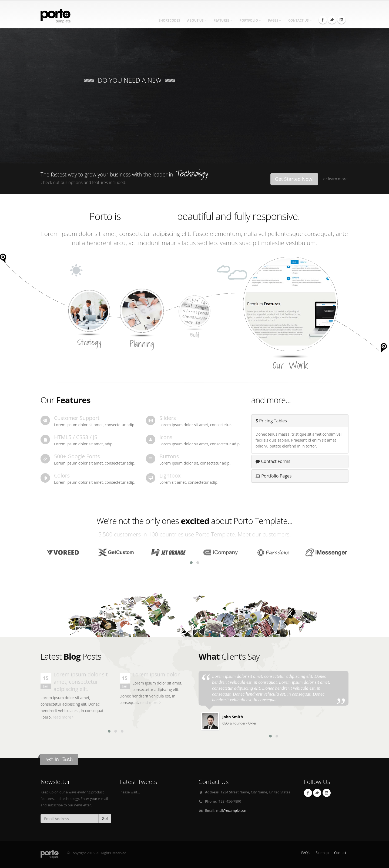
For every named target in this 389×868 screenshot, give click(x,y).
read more (63, 717)
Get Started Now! (294, 179)
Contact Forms (273, 461)
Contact (340, 853)
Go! (105, 818)
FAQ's (306, 853)
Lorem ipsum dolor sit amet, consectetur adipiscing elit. (81, 682)
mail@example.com (232, 811)
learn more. (338, 179)
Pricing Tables (271, 421)
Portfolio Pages (274, 476)
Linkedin (341, 20)
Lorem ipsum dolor (156, 674)
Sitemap (322, 853)
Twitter (332, 20)
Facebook (323, 20)
